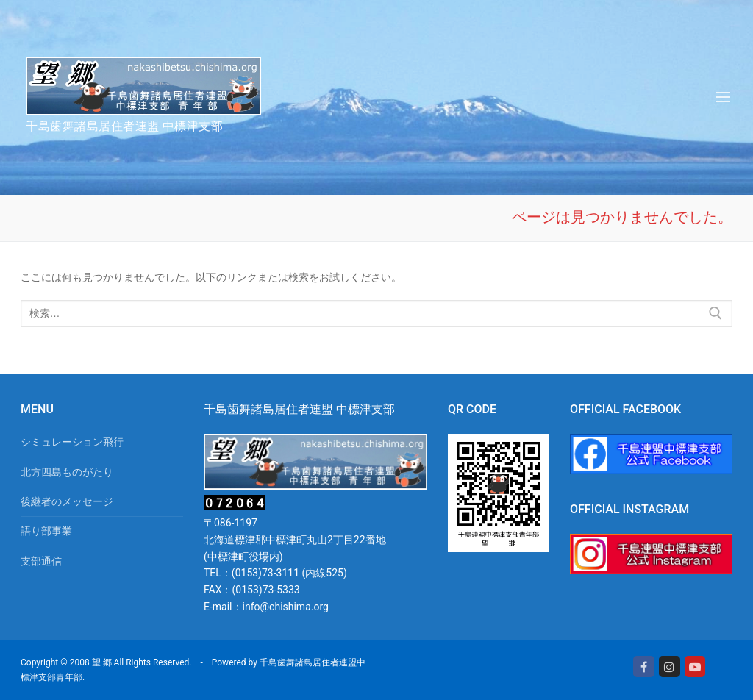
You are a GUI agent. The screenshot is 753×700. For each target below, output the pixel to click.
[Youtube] (695, 667)
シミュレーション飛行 (72, 442)
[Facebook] (644, 667)
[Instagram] (670, 667)
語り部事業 (46, 531)
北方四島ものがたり (67, 472)
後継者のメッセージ (67, 501)
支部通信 (41, 561)
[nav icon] (723, 97)
